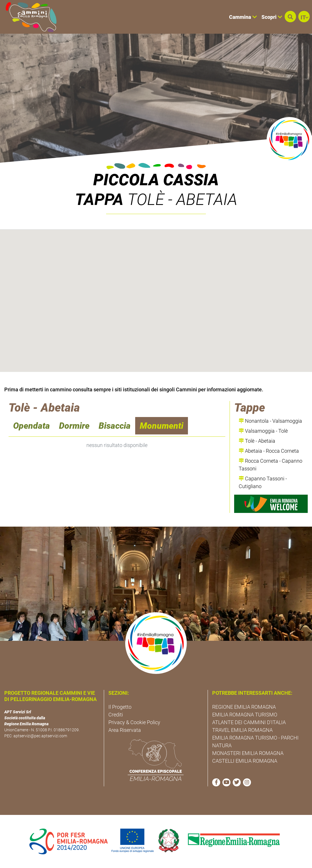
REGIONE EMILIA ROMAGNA (244, 707)
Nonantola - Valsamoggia (270, 421)
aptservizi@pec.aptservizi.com (40, 736)
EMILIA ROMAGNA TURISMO (245, 715)
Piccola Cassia (156, 180)
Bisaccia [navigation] (115, 426)
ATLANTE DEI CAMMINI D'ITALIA (249, 722)
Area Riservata (125, 730)
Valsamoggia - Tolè (263, 431)
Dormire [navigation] (74, 426)
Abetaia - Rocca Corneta (269, 451)
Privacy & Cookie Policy (134, 722)
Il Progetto (120, 707)
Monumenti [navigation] (162, 426)
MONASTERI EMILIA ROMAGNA (248, 753)
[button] (290, 17)
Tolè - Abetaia (257, 441)
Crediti (116, 715)
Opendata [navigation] (32, 426)
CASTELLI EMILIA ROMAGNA (245, 761)
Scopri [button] (272, 17)
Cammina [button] (243, 17)
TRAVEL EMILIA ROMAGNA (242, 730)
